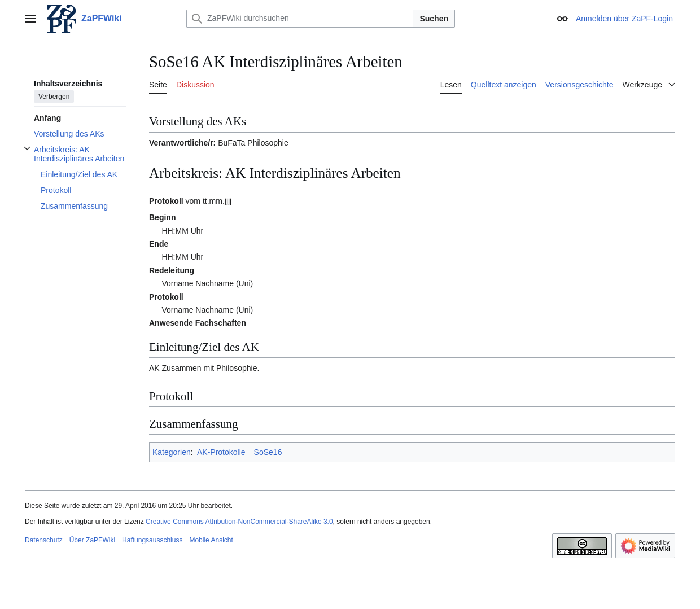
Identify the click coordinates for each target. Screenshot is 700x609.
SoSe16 (268, 452)
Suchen (434, 19)
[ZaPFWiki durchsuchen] (300, 19)
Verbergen (54, 97)
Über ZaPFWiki (92, 540)
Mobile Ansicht (211, 540)
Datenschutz (44, 540)
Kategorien (172, 452)
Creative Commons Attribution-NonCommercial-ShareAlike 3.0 (239, 522)
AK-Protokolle (221, 452)
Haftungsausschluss (152, 540)
